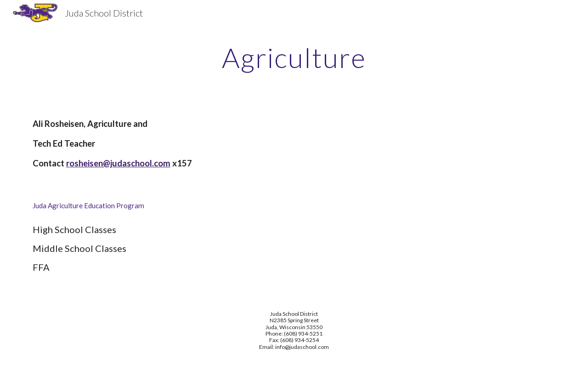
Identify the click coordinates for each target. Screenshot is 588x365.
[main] (294, 57)
